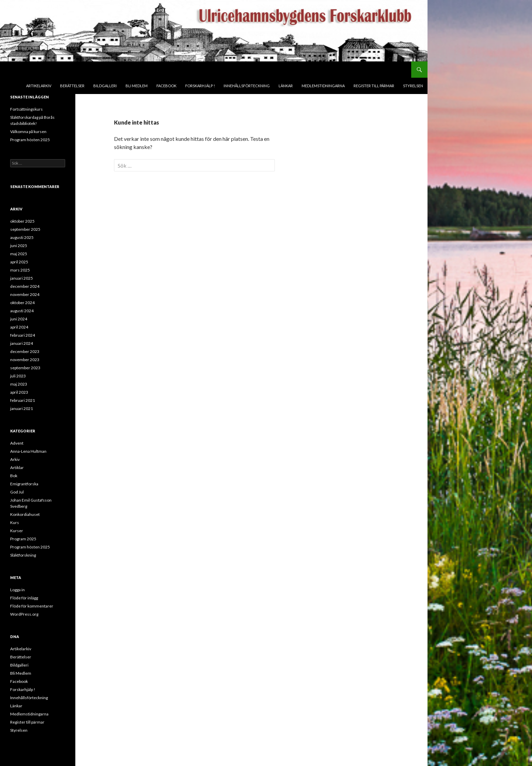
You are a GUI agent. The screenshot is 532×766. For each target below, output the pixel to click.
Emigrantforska (24, 484)
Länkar (286, 86)
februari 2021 (23, 400)
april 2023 (19, 392)
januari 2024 (22, 343)
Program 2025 (23, 539)
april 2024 (19, 327)
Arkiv (15, 459)
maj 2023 (19, 384)
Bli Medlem (137, 86)
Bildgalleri (105, 86)
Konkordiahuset (25, 514)
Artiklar (17, 468)
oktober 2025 (22, 221)
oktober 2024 (22, 303)
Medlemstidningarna (323, 86)
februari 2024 (23, 335)
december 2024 (25, 286)
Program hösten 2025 (30, 140)
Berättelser (72, 86)
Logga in (17, 590)
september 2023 (25, 368)
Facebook (166, 86)
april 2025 (19, 262)
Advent (17, 443)
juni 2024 (19, 319)
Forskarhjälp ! (200, 86)
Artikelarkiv (39, 86)
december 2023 (25, 351)
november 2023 (25, 360)
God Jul (17, 492)
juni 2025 (19, 246)
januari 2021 (22, 408)
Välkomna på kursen (28, 132)
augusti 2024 (22, 311)
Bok (14, 476)
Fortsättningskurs (26, 109)
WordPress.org (24, 614)
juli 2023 (18, 376)
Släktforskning (23, 555)
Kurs (15, 522)
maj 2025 (19, 254)
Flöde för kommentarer (32, 606)
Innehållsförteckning (247, 86)
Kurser (17, 531)
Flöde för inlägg (24, 598)
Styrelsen (413, 86)
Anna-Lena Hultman (28, 451)
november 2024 (25, 294)
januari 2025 (22, 278)
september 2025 (25, 229)
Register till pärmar (374, 86)
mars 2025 (20, 270)
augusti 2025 (22, 237)
